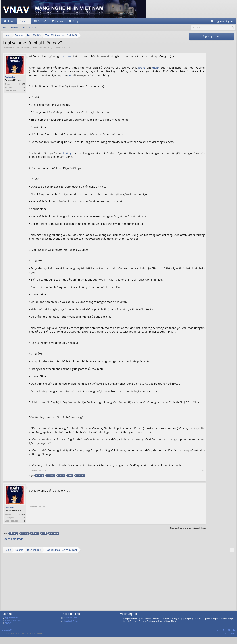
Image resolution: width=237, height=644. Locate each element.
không (67, 153)
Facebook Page (71, 626)
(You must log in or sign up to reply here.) (169, 536)
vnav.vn (8, 631)
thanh (149, 68)
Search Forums (11, 27)
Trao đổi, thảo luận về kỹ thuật (29, 48)
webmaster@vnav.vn (13, 628)
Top (229, 638)
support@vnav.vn (11, 626)
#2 (184, 528)
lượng (136, 68)
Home (223, 638)
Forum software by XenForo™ (25, 641)
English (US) (7, 638)
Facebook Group (71, 629)
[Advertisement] (212, 96)
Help (218, 638)
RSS (234, 638)
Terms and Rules (228, 641)
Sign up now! (212, 36)
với (96, 75)
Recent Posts (29, 27)
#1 (184, 478)
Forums (24, 21)
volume (68, 56)
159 (23, 87)
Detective (57, 48)
